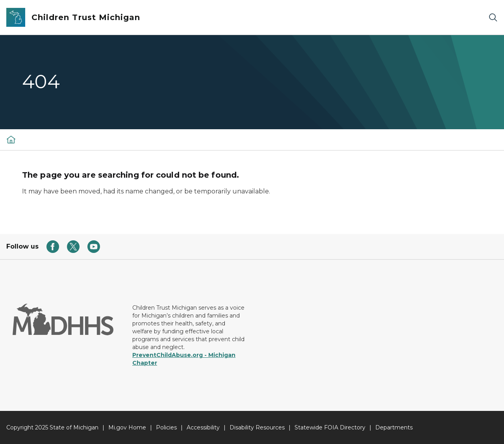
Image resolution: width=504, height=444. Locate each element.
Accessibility (203, 427)
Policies (166, 427)
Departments (394, 427)
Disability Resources (257, 427)
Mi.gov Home (127, 427)
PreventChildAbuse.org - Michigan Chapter (184, 359)
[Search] (493, 18)
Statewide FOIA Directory (330, 427)
